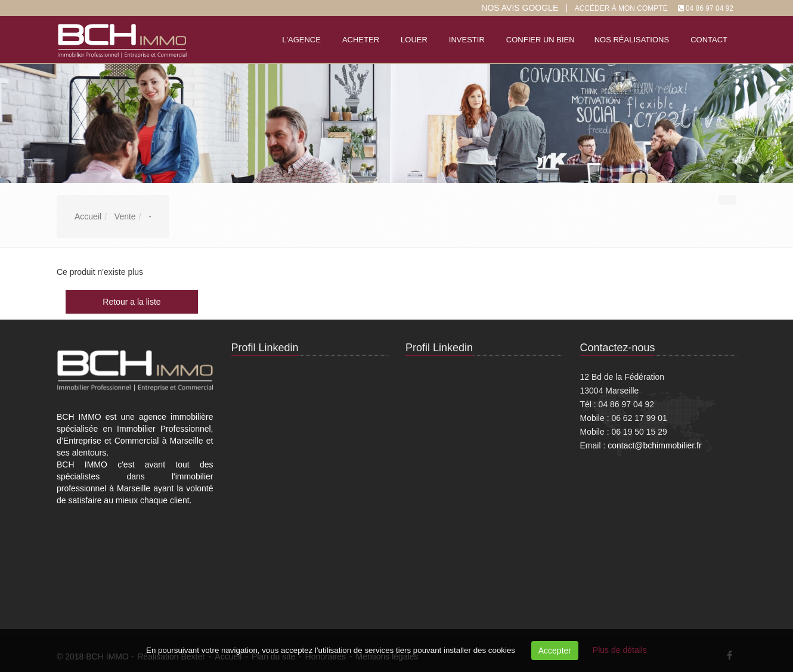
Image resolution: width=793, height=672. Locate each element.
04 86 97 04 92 (710, 8)
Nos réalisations (632, 40)
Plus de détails (620, 650)
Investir (467, 40)
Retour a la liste (131, 302)
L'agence (301, 40)
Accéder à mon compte (621, 8)
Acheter (361, 40)
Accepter (555, 651)
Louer (414, 40)
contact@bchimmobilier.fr (654, 445)
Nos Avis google (520, 8)
